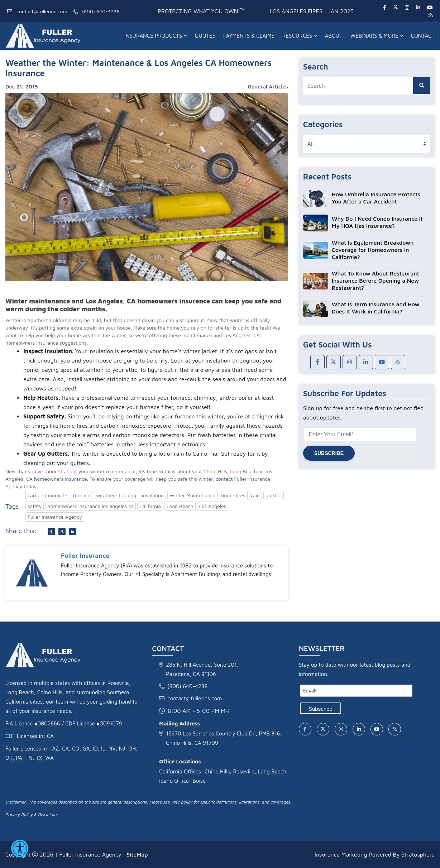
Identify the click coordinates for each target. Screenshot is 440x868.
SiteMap (137, 854)
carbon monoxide (47, 495)
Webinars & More (377, 36)
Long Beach (180, 506)
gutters (274, 495)
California (150, 506)
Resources (300, 36)
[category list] (367, 144)
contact (224, 479)
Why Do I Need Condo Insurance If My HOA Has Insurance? (377, 222)
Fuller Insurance (85, 555)
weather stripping (116, 495)
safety (35, 506)
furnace (82, 495)
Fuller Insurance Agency (55, 517)
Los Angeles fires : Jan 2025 (312, 11)
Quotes (205, 36)
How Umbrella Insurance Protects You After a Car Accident (376, 198)
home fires (233, 495)
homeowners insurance (61, 479)
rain (255, 495)
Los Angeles (213, 506)
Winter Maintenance (192, 495)
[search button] (422, 85)
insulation (153, 495)
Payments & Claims (249, 36)
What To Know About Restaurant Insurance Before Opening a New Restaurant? (376, 280)
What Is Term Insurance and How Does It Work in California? (376, 308)
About (334, 36)
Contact (423, 36)
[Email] (356, 691)
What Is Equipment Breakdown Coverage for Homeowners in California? (373, 250)
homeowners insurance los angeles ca (90, 506)
